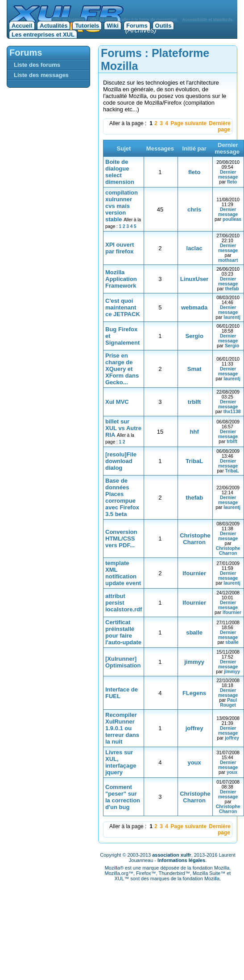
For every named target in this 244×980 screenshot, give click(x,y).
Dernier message (228, 175)
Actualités (54, 26)
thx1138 (232, 412)
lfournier (194, 573)
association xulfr (172, 855)
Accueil (22, 26)
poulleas (232, 219)
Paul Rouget (228, 703)
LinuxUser (194, 279)
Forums (137, 26)
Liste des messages (41, 75)
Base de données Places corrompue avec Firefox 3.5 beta (122, 497)
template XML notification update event (123, 573)
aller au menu (103, 20)
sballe (194, 632)
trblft (194, 402)
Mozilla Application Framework (121, 279)
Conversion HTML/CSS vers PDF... (121, 539)
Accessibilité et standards (207, 20)
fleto (194, 172)
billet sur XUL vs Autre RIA (123, 428)
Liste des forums (37, 65)
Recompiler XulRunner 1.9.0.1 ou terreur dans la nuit (122, 728)
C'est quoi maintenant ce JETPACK (123, 307)
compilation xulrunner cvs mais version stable (122, 206)
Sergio (194, 336)
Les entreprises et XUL (43, 35)
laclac (194, 248)
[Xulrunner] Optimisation (123, 662)
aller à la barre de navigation (149, 20)
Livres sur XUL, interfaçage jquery (121, 762)
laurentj (232, 317)
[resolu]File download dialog (121, 461)
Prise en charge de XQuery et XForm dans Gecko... (122, 369)
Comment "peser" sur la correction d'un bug (123, 797)
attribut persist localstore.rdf (124, 603)
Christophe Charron (195, 539)
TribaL (194, 461)
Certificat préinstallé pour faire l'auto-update (123, 632)
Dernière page (220, 126)
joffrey (194, 728)
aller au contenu (69, 20)
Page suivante (188, 123)
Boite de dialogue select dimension (120, 172)
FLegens (194, 693)
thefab (232, 289)
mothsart (228, 260)
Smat (194, 369)
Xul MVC (117, 402)
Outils (163, 26)
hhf (194, 432)
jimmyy (194, 662)
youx (194, 762)
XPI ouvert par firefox (120, 248)
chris (194, 209)
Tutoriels (87, 26)
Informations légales (181, 860)
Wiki (113, 26)
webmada (194, 307)
